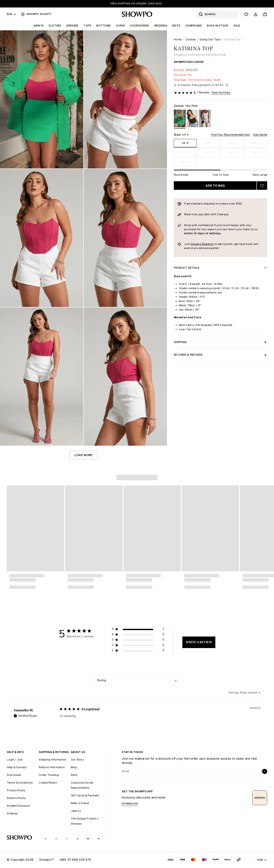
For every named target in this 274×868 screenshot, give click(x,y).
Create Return (48, 783)
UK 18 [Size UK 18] (256, 152)
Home (178, 39)
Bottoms (103, 26)
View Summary (221, 92)
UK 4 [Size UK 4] (185, 143)
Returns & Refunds (220, 355)
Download (130, 804)
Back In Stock (218, 26)
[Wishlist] (246, 14)
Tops (87, 26)
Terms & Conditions (20, 783)
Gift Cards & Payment (85, 795)
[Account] (256, 14)
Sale (237, 26)
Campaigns (194, 26)
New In (39, 26)
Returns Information (52, 767)
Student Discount (18, 806)
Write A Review (199, 642)
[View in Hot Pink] (180, 119)
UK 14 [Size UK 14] (209, 152)
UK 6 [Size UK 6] (209, 143)
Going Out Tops (210, 39)
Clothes (55, 26)
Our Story (77, 760)
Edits (176, 26)
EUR (12, 14)
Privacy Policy (16, 790)
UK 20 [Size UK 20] (185, 162)
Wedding (161, 26)
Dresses (72, 26)
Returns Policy (16, 798)
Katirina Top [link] (233, 39)
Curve (120, 26)
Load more (83, 455)
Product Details (220, 268)
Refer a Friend (80, 803)
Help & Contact (17, 767)
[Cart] (265, 14)
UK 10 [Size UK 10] (256, 143)
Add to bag (215, 186)
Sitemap (12, 813)
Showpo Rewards (202, 244)
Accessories (139, 26)
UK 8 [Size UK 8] (232, 143)
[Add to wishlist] (262, 186)
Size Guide (260, 135)
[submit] (265, 771)
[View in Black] (192, 119)
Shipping (220, 342)
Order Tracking (49, 775)
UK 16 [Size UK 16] (232, 152)
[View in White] (205, 119)
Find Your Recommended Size (230, 135)
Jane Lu (76, 811)
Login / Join (15, 760)
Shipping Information (52, 760)
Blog (74, 767)
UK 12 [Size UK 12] (185, 152)
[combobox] (137, 680)
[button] (138, 630)
